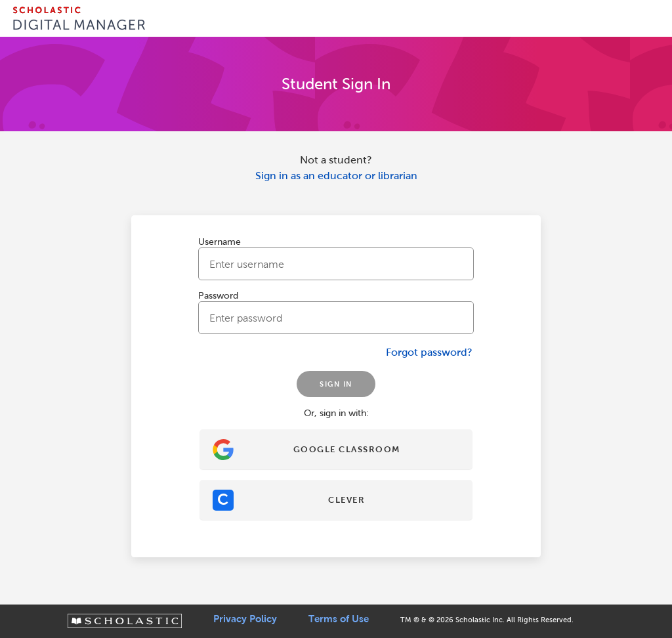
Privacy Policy (245, 619)
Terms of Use (339, 619)
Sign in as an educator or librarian (336, 176)
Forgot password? (429, 352)
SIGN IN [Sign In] (336, 384)
